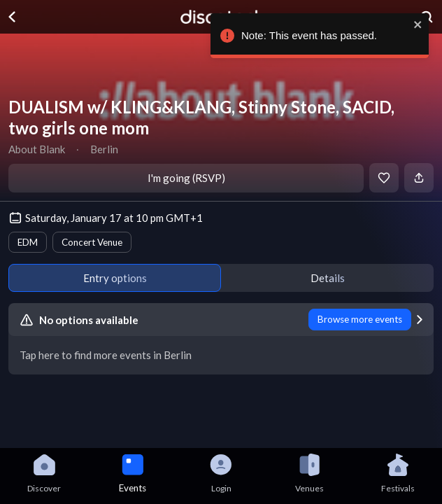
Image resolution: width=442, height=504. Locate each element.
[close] (425, 24)
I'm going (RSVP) (186, 178)
